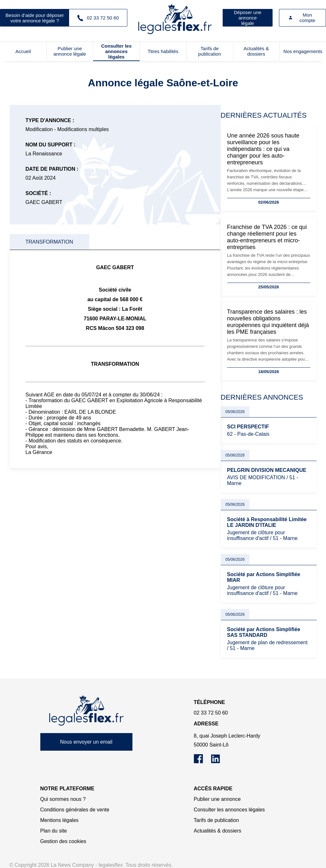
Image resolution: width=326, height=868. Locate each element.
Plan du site (54, 831)
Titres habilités (163, 51)
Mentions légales (60, 820)
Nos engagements (303, 51)
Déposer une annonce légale (248, 18)
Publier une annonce (217, 799)
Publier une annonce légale (70, 51)
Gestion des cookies (63, 841)
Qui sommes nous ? (63, 799)
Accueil (23, 51)
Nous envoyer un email (86, 742)
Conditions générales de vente (75, 810)
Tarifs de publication (210, 51)
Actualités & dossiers (256, 51)
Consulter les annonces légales (116, 51)
